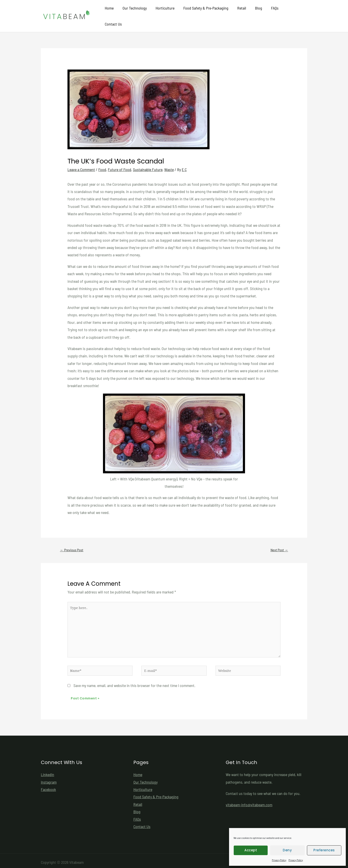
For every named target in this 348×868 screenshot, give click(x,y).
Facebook (48, 786)
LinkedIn (47, 771)
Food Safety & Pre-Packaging (208, 12)
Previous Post (72, 543)
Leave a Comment (81, 162)
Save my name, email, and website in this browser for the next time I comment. (134, 682)
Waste (169, 162)
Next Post (279, 543)
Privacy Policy (279, 860)
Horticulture (168, 12)
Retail (243, 12)
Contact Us (295, 12)
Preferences (324, 850)
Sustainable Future (148, 162)
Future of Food (120, 162)
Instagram (49, 779)
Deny (287, 850)
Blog (259, 12)
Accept (251, 850)
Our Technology (139, 12)
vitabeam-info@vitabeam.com (249, 802)
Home (114, 12)
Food (102, 162)
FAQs (274, 12)
